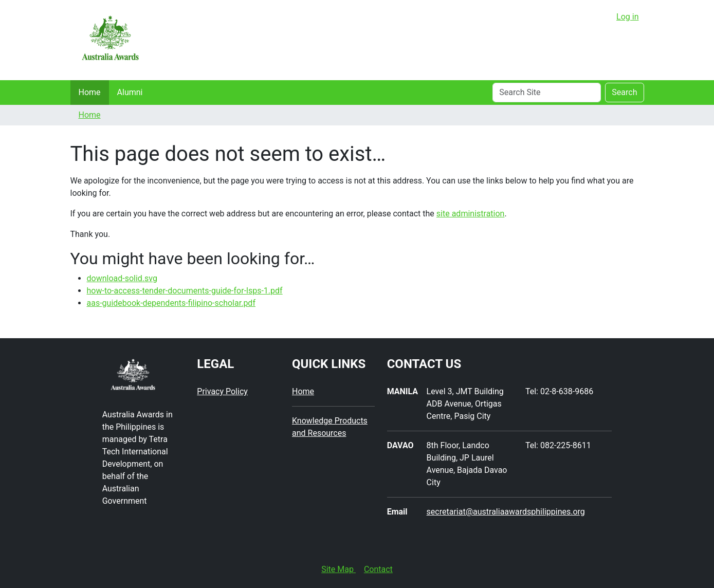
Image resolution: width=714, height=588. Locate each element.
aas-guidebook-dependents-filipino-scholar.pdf (171, 303)
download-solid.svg (122, 278)
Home (90, 92)
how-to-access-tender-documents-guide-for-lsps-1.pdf (185, 291)
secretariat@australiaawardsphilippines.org (506, 512)
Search (624, 92)
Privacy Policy (222, 391)
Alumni (130, 92)
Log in (627, 17)
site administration (471, 214)
